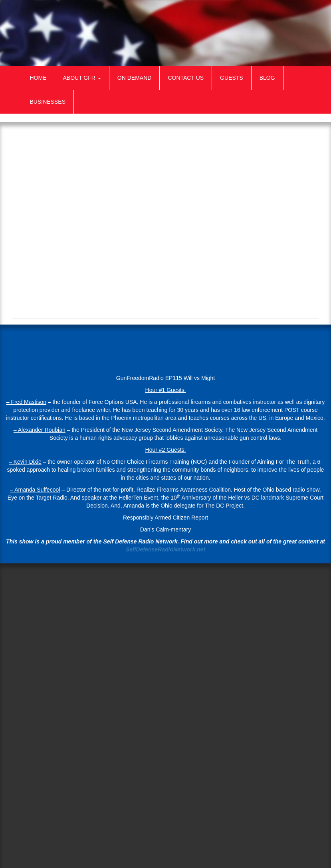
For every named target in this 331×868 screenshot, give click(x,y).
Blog (267, 78)
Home (38, 78)
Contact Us (186, 78)
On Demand (135, 78)
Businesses (48, 102)
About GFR (82, 78)
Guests (232, 78)
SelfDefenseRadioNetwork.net (165, 549)
